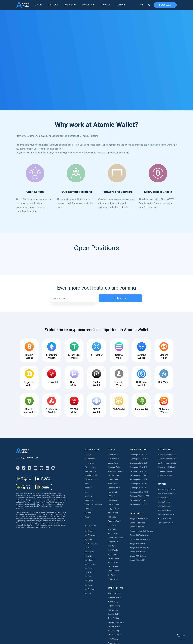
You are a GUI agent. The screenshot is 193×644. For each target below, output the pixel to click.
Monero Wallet (113, 459)
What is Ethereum (165, 506)
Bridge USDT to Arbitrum (139, 535)
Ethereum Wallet (114, 467)
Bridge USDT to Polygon (139, 548)
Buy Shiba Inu (90, 573)
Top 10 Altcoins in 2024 (167, 494)
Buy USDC (88, 568)
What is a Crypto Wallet (167, 490)
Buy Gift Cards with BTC (167, 455)
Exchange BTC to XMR (139, 463)
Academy (88, 496)
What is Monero (164, 502)
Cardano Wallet (114, 475)
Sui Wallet (112, 575)
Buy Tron (88, 577)
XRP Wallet (112, 496)
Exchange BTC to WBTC (139, 492)
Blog (86, 492)
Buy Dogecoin (90, 564)
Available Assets (114, 593)
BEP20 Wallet (113, 550)
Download (165, 5)
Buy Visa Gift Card (165, 475)
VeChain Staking (114, 626)
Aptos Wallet (113, 554)
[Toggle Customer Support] (182, 635)
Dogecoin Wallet (114, 488)
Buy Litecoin (89, 560)
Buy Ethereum (90, 535)
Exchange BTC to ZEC (138, 504)
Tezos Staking (113, 618)
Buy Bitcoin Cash (91, 544)
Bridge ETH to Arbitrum (139, 519)
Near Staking (113, 610)
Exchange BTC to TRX (138, 484)
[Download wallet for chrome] (44, 487)
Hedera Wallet (113, 534)
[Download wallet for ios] (44, 479)
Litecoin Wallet (114, 504)
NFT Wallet (112, 517)
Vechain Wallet (114, 558)
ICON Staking (113, 639)
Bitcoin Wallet (113, 455)
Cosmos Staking (114, 614)
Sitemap (88, 513)
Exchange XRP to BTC (138, 467)
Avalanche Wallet (114, 521)
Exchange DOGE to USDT (140, 496)
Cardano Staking (114, 635)
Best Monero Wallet (165, 523)
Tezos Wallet (113, 513)
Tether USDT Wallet (115, 471)
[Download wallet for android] (24, 479)
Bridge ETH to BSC (137, 527)
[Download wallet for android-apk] (24, 487)
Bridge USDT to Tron (138, 556)
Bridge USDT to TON (138, 552)
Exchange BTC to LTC (138, 488)
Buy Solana (89, 581)
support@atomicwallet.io (27, 457)
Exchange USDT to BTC (139, 459)
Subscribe (120, 298)
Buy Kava (88, 585)
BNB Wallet (112, 525)
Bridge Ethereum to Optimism (141, 531)
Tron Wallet (112, 529)
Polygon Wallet (114, 509)
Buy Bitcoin (89, 531)
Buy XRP (88, 548)
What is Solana (164, 498)
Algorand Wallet (114, 480)
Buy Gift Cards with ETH (167, 459)
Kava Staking (113, 602)
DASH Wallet (113, 567)
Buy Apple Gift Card (165, 471)
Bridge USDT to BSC (138, 544)
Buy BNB (88, 556)
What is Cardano (164, 510)
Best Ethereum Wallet (166, 514)
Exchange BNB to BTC (139, 471)
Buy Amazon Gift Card (166, 467)
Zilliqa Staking (113, 631)
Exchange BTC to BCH (139, 500)
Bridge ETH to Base (138, 523)
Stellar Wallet (113, 542)
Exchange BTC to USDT (139, 475)
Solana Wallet (113, 463)
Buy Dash (88, 593)
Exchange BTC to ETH (138, 455)
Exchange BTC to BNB (139, 480)
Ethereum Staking (115, 597)
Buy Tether (89, 539)
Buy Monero (89, 552)
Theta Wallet (113, 484)
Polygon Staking (114, 606)
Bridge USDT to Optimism (140, 539)
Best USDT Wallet (165, 519)
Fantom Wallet (113, 500)
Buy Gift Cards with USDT (168, 463)
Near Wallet (112, 492)
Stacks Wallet (113, 579)
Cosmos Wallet (114, 571)
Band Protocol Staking (116, 622)
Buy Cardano (89, 589)
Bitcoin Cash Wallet (115, 538)
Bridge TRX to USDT (138, 560)
